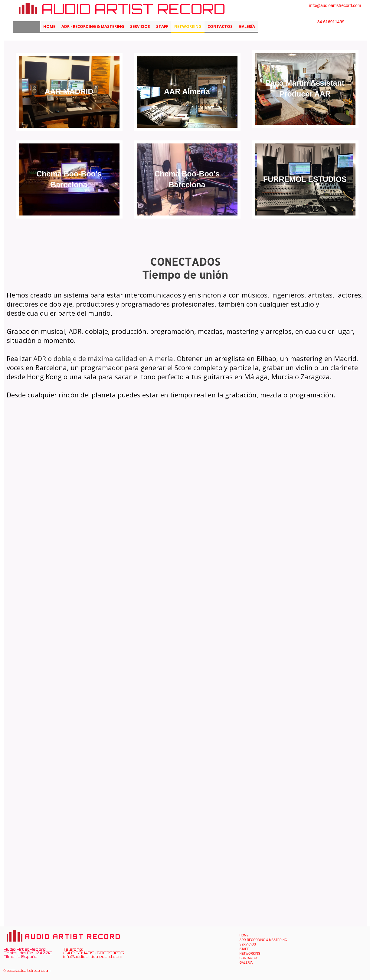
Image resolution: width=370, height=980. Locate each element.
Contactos (220, 26)
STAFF (162, 26)
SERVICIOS (140, 26)
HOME (49, 26)
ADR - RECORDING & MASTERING (93, 26)
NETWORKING (188, 26)
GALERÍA (247, 26)
